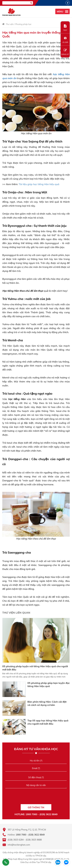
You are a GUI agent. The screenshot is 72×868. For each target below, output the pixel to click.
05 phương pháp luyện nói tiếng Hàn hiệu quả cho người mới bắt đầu (35, 668)
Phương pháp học (23, 24)
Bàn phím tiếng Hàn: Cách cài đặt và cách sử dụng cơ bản (47, 703)
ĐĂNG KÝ (65, 52)
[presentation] (36, 797)
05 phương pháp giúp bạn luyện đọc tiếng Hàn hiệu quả (49, 685)
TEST (65, 28)
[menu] (63, 11)
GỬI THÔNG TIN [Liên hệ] (36, 808)
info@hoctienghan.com (19, 845)
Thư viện (9, 24)
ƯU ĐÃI (65, 40)
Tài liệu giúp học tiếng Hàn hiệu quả (39, 184)
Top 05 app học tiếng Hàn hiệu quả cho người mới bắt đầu (48, 722)
